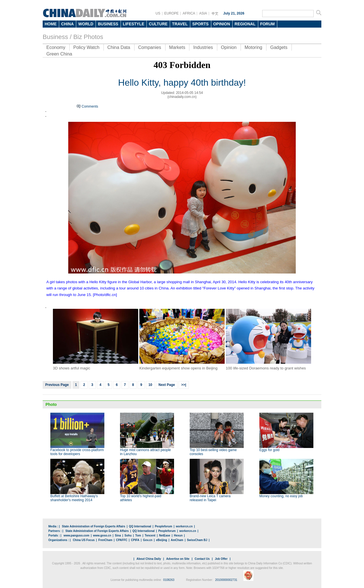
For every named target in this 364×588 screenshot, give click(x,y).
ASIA (203, 13)
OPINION (222, 24)
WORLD (86, 24)
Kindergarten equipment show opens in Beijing (178, 368)
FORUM (267, 24)
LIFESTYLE (134, 24)
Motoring (253, 47)
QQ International (140, 526)
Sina (118, 535)
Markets (177, 47)
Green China (59, 54)
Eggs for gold (269, 450)
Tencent (150, 535)
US (158, 13)
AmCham (177, 540)
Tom (138, 535)
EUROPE (172, 13)
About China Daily (149, 559)
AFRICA (189, 13)
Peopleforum (163, 526)
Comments (90, 106)
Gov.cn (148, 540)
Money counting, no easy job (281, 496)
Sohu (128, 535)
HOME (51, 24)
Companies (150, 47)
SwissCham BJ (197, 540)
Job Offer (221, 559)
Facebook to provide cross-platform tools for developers (77, 452)
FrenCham (105, 540)
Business (55, 37)
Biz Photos (88, 37)
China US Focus (84, 540)
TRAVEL (180, 24)
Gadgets (279, 47)
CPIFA (135, 540)
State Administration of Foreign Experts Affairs (94, 526)
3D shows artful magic (72, 368)
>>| (184, 385)
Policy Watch (86, 47)
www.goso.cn (102, 535)
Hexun (178, 535)
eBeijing (162, 540)
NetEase (165, 535)
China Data (119, 47)
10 (150, 385)
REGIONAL (245, 24)
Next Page (167, 385)
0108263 (169, 580)
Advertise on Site (178, 559)
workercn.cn (184, 526)
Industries (203, 47)
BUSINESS (108, 24)
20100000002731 (226, 580)
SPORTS (200, 24)
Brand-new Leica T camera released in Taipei (210, 498)
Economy (56, 47)
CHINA (67, 24)
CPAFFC (122, 540)
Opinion (229, 47)
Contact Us (202, 559)
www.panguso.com (76, 535)
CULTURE (158, 24)
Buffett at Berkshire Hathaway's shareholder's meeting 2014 (74, 498)
